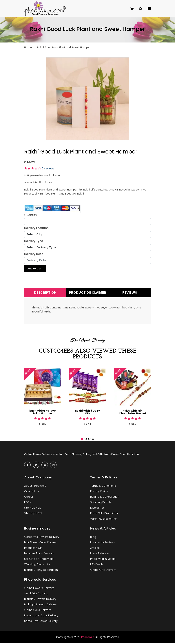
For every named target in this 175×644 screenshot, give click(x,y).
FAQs (28, 504)
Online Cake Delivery (38, 611)
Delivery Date (34, 254)
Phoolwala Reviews (103, 544)
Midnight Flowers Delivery (40, 606)
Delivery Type (34, 241)
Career (29, 498)
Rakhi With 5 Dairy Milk (87, 413)
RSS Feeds (97, 566)
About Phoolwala (35, 487)
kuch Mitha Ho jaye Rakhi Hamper (43, 413)
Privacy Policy (99, 493)
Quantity (31, 215)
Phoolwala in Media (103, 560)
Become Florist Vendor (39, 555)
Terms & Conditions (103, 487)
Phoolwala (88, 638)
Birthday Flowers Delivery (40, 600)
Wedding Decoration (38, 566)
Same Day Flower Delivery (41, 622)
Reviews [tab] (130, 293)
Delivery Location (36, 228)
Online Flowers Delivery (39, 589)
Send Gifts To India (36, 595)
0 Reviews (48, 169)
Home (28, 47)
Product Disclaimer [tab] (88, 293)
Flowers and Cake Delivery (41, 617)
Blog (93, 538)
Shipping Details (101, 504)
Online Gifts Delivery (103, 571)
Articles (95, 549)
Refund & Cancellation (105, 498)
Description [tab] (45, 293)
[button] (82, 440)
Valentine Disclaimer (104, 520)
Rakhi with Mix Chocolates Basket (132, 413)
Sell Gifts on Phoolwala (39, 560)
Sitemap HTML (33, 515)
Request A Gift (33, 549)
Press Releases (100, 555)
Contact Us (32, 493)
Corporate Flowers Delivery (42, 538)
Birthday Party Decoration (41, 571)
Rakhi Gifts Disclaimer (104, 515)
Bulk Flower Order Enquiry (40, 544)
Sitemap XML (32, 509)
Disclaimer (97, 509)
